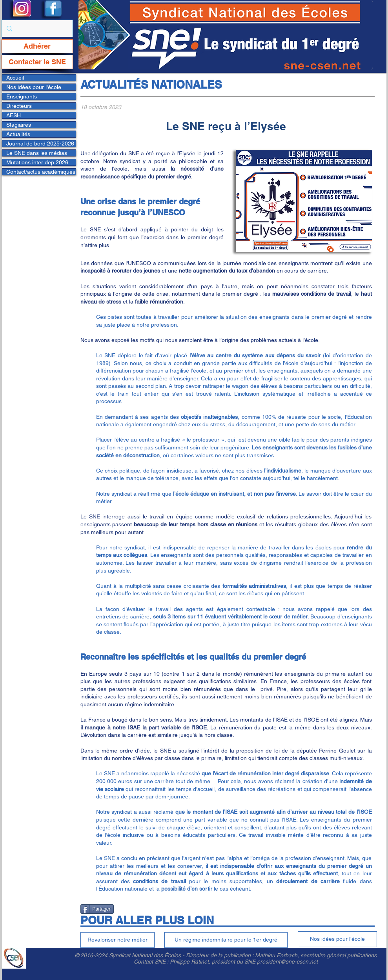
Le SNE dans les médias (37, 153)
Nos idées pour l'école (34, 87)
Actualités (18, 134)
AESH (14, 115)
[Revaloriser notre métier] (117, 940)
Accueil (15, 78)
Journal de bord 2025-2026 (40, 144)
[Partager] (97, 909)
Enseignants (22, 96)
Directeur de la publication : (220, 955)
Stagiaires (19, 125)
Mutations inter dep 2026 (37, 162)
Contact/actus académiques (41, 172)
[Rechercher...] (36, 28)
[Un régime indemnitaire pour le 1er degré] (226, 940)
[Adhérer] (37, 46)
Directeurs (19, 106)
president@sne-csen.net (287, 962)
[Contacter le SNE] (37, 62)
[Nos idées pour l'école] (337, 939)
